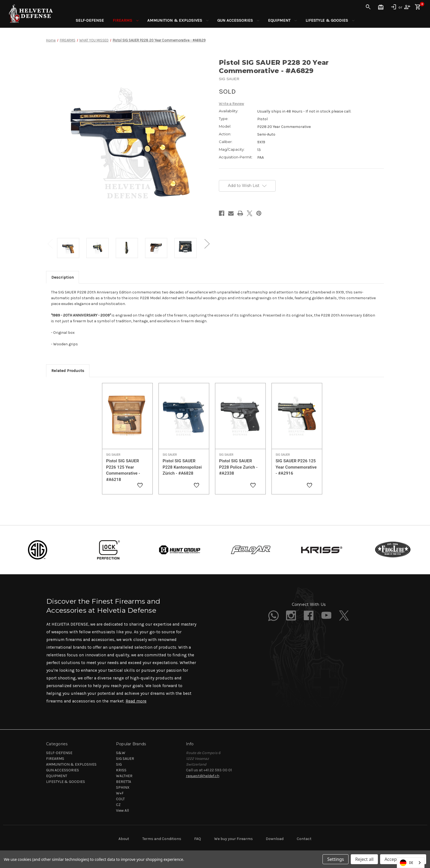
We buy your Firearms (234, 839)
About (124, 839)
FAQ (198, 839)
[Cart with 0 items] (418, 7)
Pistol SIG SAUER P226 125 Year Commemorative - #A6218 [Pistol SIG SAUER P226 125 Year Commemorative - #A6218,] (123, 470)
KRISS (121, 770)
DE (407, 863)
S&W (121, 753)
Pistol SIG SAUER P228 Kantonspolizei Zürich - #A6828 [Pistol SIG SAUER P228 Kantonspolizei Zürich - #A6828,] (182, 467)
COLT (120, 799)
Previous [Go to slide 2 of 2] (50, 244)
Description (63, 277)
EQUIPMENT (282, 20)
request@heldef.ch (203, 776)
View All (122, 810)
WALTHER (124, 776)
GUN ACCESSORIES (238, 20)
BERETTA (124, 782)
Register (407, 7)
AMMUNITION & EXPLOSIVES (178, 20)
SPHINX (123, 787)
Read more (136, 701)
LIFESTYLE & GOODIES (330, 20)
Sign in (394, 7)
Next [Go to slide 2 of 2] (207, 244)
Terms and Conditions (162, 839)
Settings (336, 859)
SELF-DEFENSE (90, 20)
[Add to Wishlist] (140, 486)
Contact (304, 839)
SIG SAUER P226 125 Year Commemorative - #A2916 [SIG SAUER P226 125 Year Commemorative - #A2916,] (296, 467)
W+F (120, 793)
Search (368, 7)
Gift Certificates (381, 7)
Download (275, 839)
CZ (118, 805)
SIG (119, 764)
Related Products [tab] (68, 371)
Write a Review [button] (231, 104)
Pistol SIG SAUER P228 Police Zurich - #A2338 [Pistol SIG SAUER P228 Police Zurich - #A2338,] (238, 467)
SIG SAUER (125, 759)
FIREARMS (126, 20)
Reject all (364, 859)
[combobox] (411, 863)
